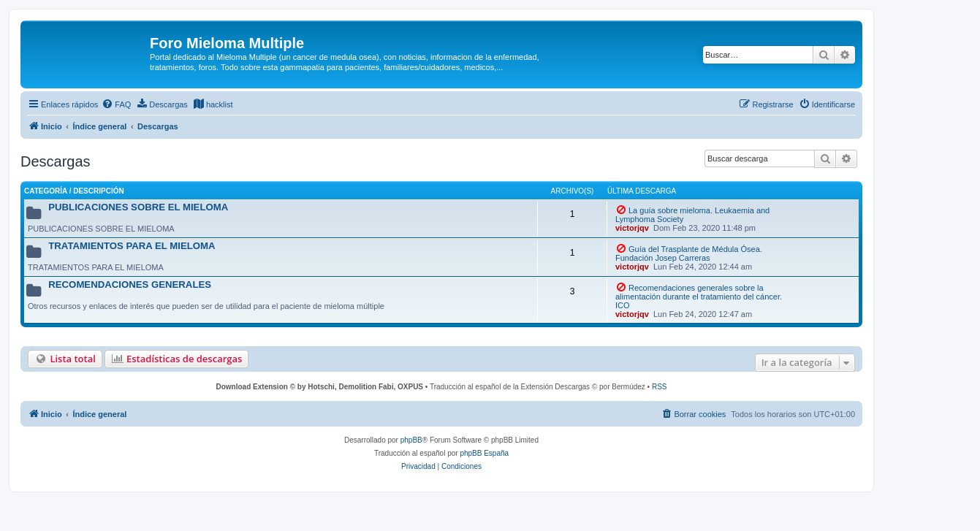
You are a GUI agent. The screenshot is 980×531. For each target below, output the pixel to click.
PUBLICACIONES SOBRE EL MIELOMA (138, 207)
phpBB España (484, 453)
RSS (660, 387)
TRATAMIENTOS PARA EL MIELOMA (132, 246)
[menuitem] (116, 104)
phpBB (411, 440)
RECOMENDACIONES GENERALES (130, 284)
